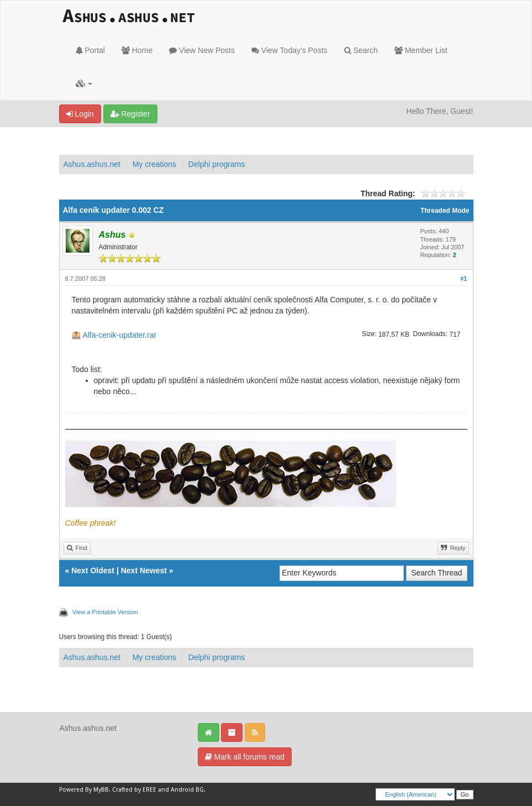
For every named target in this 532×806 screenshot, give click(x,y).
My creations (154, 164)
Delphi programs (217, 164)
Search (361, 50)
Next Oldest (93, 571)
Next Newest (144, 571)
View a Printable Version (105, 612)
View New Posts (202, 50)
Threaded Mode (445, 211)
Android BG (187, 790)
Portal (90, 50)
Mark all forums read (245, 757)
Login (80, 114)
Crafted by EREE (134, 790)
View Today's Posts (289, 50)
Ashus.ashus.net (92, 164)
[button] (84, 83)
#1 (463, 279)
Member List (421, 50)
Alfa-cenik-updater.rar (119, 335)
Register (130, 114)
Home (137, 50)
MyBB (101, 790)
